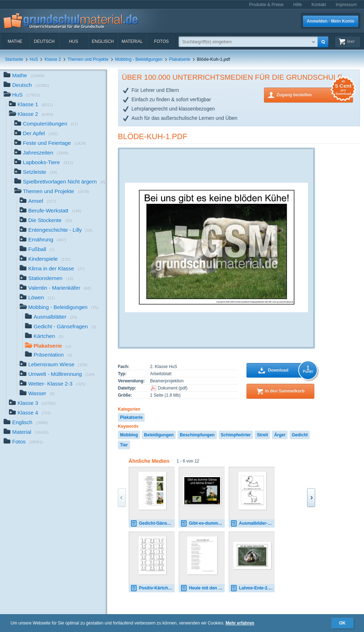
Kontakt (319, 5)
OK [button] (343, 623)
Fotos (161, 41)
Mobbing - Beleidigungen (139, 59)
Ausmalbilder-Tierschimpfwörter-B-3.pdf (253, 523)
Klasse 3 (32, 404)
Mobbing (129, 435)
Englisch (103, 41)
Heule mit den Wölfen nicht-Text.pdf (203, 588)
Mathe (15, 41)
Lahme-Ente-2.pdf (253, 588)
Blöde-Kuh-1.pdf (153, 136)
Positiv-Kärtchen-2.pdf (153, 588)
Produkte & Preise (266, 5)
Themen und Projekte (88, 59)
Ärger (280, 435)
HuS (73, 41)
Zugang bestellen (315, 94)
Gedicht (300, 435)
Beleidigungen (159, 435)
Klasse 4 (30, 413)
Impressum (346, 5)
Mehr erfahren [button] (240, 623)
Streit (262, 435)
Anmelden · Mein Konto (331, 21)
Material (132, 41)
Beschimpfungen (197, 435)
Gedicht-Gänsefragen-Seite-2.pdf (153, 523)
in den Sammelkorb (285, 391)
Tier (124, 445)
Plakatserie (179, 59)
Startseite (14, 59)
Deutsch (44, 41)
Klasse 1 (31, 105)
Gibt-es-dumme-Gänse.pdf (203, 523)
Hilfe (298, 5)
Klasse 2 (53, 59)
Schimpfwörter (236, 435)
